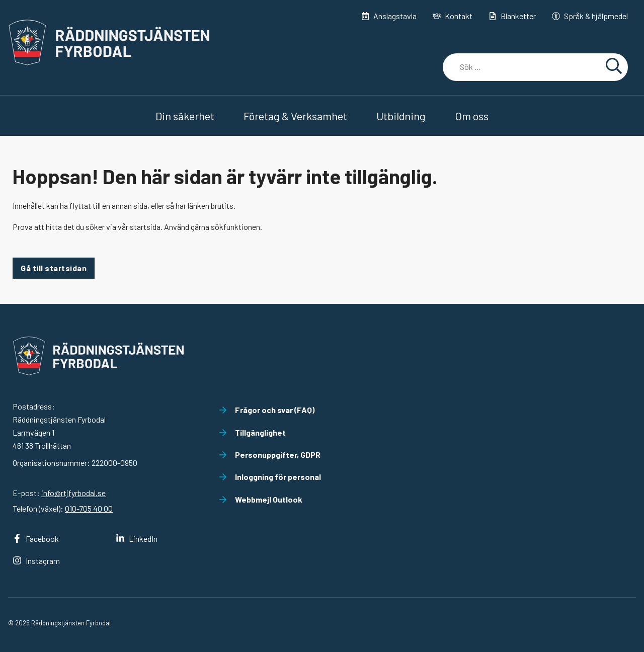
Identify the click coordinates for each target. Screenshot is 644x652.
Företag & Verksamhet (295, 116)
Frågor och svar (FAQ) (267, 410)
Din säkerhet (185, 116)
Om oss (472, 116)
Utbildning (401, 116)
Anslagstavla (389, 16)
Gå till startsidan (54, 268)
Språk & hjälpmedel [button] (590, 16)
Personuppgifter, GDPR (270, 455)
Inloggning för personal (270, 477)
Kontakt (453, 16)
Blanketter (512, 16)
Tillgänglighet (252, 432)
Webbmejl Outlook (261, 499)
